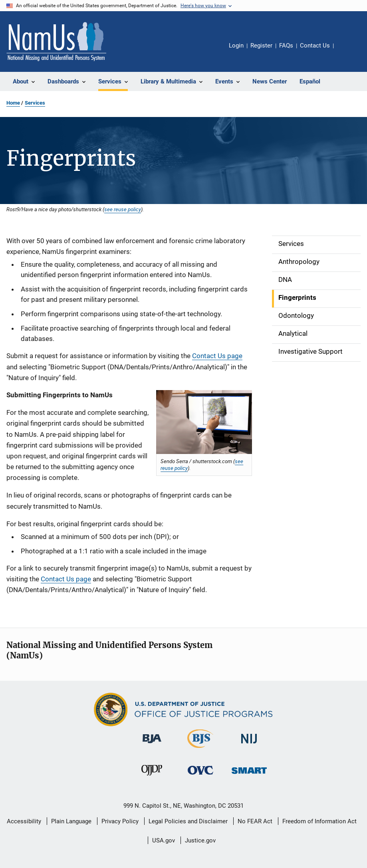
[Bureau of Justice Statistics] (200, 749)
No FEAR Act (255, 821)
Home (13, 103)
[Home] (56, 42)
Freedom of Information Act (319, 821)
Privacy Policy (120, 821)
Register (261, 46)
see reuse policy (123, 209)
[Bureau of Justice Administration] (152, 745)
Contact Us (315, 46)
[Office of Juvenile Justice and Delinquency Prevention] (152, 777)
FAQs (286, 46)
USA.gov (164, 840)
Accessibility (24, 821)
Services (35, 103)
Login (236, 46)
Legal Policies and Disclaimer (188, 821)
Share (346, 51)
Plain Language (71, 821)
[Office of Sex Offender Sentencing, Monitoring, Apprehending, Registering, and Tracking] (249, 775)
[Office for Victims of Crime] (200, 776)
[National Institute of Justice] (249, 745)
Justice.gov (200, 840)
